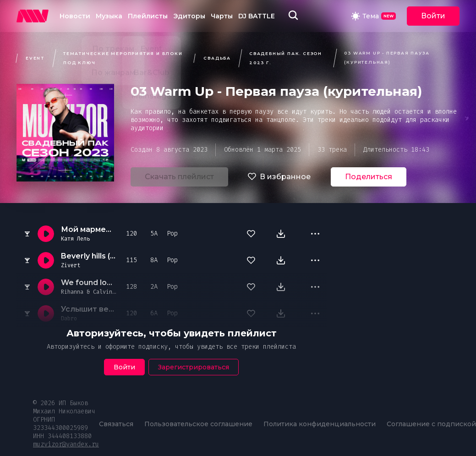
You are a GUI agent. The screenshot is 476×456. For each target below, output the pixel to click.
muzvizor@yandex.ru (66, 444)
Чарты (222, 16)
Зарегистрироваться (194, 367)
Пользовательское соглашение (198, 424)
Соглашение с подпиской (431, 424)
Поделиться (369, 177)
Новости (75, 16)
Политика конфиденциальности (320, 424)
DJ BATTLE (257, 16)
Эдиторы (189, 16)
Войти (433, 16)
